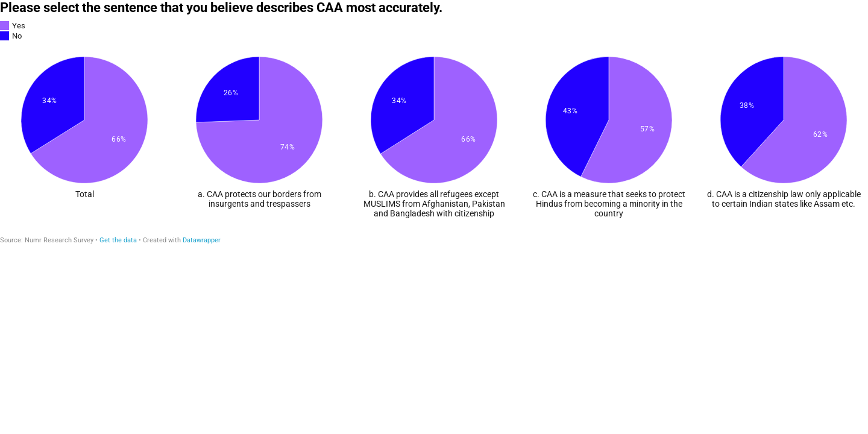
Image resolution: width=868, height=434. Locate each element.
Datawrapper (202, 240)
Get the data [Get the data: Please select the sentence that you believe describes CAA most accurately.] (118, 240)
